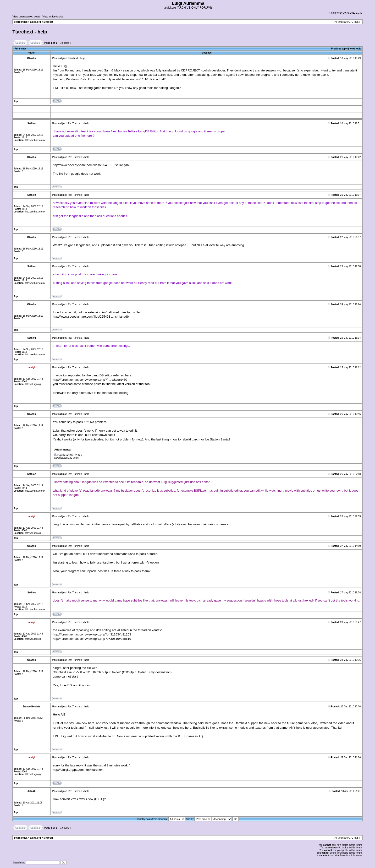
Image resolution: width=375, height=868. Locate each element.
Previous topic (339, 49)
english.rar (63, 455)
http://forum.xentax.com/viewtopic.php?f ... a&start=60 (90, 380)
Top (16, 101)
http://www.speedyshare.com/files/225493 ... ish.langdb (91, 165)
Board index (21, 22)
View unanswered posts (26, 16)
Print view (20, 49)
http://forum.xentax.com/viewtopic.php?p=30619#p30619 (92, 639)
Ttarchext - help (30, 32)
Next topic (355, 49)
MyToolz (48, 22)
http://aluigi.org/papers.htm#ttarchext (78, 770)
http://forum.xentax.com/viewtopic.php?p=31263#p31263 (92, 634)
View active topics (53, 16)
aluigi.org (36, 22)
